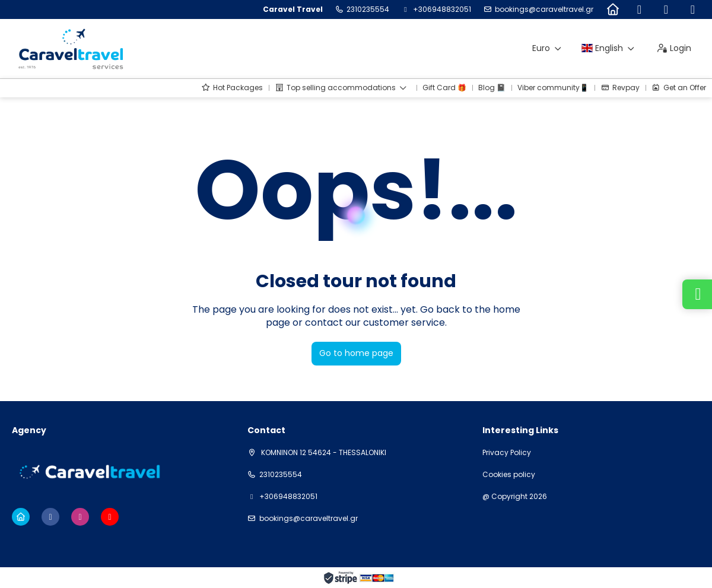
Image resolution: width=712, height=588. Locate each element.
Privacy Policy (507, 453)
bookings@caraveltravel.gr (544, 9)
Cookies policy (509, 475)
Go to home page (356, 353)
